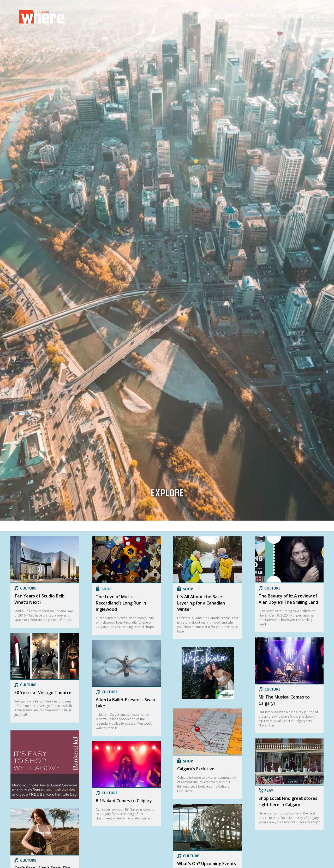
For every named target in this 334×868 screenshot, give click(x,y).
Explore (211, 16)
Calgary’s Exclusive (196, 769)
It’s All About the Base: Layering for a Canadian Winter (201, 603)
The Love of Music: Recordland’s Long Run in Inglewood (121, 603)
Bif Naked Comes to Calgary (124, 801)
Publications (261, 16)
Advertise (293, 16)
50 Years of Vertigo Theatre (43, 693)
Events (233, 16)
